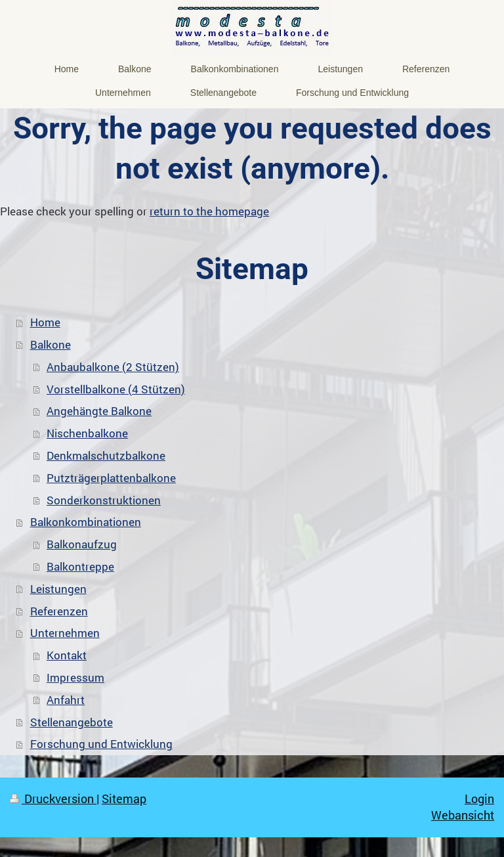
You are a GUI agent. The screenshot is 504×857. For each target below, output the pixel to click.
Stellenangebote (72, 722)
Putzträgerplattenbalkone (111, 478)
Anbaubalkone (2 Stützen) (113, 367)
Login (479, 799)
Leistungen (58, 589)
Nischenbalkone (87, 433)
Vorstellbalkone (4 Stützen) (116, 389)
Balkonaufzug (82, 544)
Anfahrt (66, 700)
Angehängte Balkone (99, 411)
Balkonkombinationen (86, 522)
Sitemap (124, 799)
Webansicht (463, 815)
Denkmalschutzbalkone (106, 455)
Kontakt (67, 655)
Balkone (51, 344)
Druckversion (53, 799)
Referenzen (59, 611)
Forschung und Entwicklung (101, 744)
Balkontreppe (80, 566)
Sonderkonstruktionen (104, 500)
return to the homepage (209, 211)
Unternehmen (65, 633)
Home (45, 322)
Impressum (75, 677)
